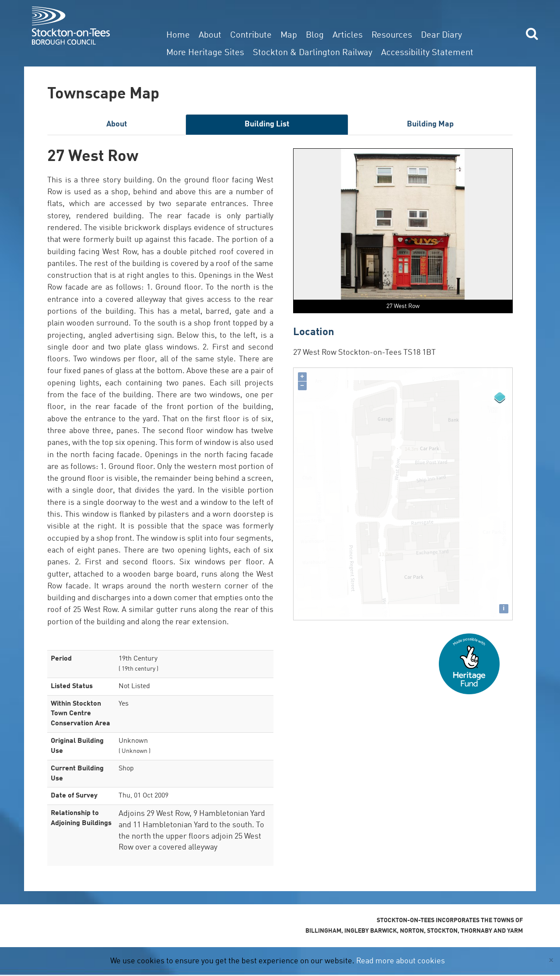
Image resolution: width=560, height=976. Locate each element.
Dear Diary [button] (441, 35)
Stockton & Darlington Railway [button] (313, 53)
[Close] (551, 960)
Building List (267, 124)
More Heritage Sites (205, 53)
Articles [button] (348, 35)
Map (289, 35)
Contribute (251, 35)
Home (178, 35)
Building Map (430, 124)
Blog (315, 35)
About (210, 35)
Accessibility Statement (427, 53)
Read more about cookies (401, 961)
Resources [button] (392, 35)
